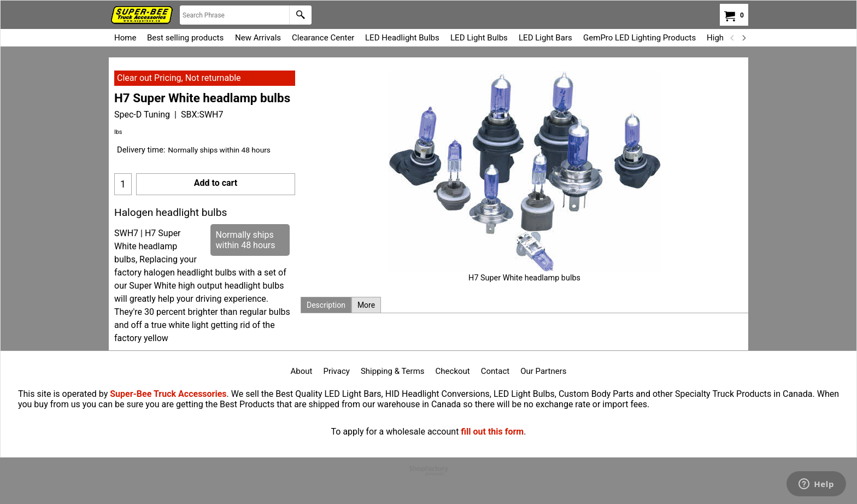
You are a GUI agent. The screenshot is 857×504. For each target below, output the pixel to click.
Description (326, 305)
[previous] (732, 38)
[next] (743, 38)
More (366, 305)
